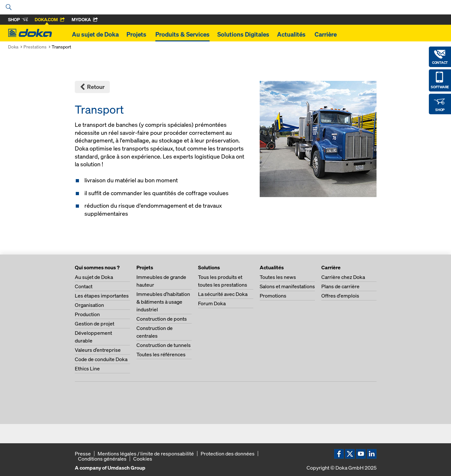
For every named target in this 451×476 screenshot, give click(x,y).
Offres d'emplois (340, 296)
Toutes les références (161, 354)
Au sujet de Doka (95, 34)
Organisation (89, 305)
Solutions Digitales (243, 34)
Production (87, 314)
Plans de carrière (340, 286)
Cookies (143, 459)
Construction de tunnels (164, 345)
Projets (137, 34)
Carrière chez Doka (343, 277)
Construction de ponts (162, 319)
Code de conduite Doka (101, 359)
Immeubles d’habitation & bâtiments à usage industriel (163, 302)
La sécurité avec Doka (223, 294)
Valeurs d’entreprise (98, 350)
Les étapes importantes (102, 296)
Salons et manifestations (287, 286)
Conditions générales (102, 459)
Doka (13, 47)
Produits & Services (182, 34)
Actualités (292, 34)
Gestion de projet (95, 324)
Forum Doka (212, 303)
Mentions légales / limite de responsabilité (146, 454)
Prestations (35, 47)
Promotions (273, 296)
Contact (84, 286)
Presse (83, 454)
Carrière (326, 34)
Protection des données (228, 454)
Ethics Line (87, 368)
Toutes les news (278, 277)
